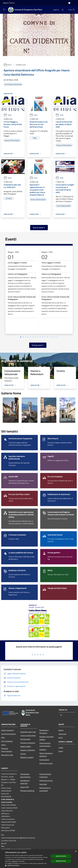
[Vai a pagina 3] (33, 337)
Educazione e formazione (44, 732)
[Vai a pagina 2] (30, 337)
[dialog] (39, 859)
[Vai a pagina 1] (28, 337)
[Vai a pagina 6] (40, 337)
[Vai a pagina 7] (43, 337)
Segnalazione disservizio (25, 782)
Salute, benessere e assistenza (46, 755)
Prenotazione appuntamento (25, 775)
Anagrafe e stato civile (28, 732)
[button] (27, 865)
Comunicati (62, 734)
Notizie (61, 730)
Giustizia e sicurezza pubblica (46, 738)
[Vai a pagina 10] (50, 337)
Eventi (61, 751)
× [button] (76, 851)
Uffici (3, 738)
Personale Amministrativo (7, 750)
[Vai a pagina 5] (38, 337)
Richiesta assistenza (27, 791)
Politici (4, 745)
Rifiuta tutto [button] (61, 861)
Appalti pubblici (26, 746)
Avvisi (9, 65)
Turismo (23, 754)
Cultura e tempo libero (28, 736)
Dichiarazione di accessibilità (45, 789)
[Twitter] (62, 10)
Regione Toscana (9, 3)
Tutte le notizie (39, 228)
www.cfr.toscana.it (39, 639)
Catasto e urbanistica (28, 750)
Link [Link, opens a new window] (45, 863)
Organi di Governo (7, 730)
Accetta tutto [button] (61, 856)
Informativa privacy (46, 781)
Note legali (43, 784)
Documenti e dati (7, 755)
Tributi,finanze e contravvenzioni (45, 745)
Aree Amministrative (8, 734)
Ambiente (43, 750)
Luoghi (61, 748)
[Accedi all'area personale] (69, 3)
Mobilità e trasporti (27, 757)
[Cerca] (74, 10)
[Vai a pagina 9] (48, 337)
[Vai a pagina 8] (45, 337)
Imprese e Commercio (28, 743)
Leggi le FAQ (25, 787)
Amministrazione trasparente (45, 775)
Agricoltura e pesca (46, 763)
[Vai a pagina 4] (35, 337)
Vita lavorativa (25, 739)
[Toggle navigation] (4, 10)
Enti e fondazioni (7, 741)
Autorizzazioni (44, 760)
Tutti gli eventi (38, 345)
